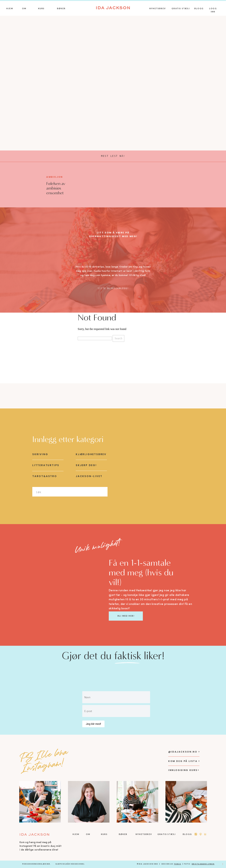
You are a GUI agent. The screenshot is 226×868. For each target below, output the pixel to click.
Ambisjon (55, 177)
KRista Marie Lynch (203, 864)
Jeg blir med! (93, 724)
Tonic (178, 864)
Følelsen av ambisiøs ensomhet (56, 188)
